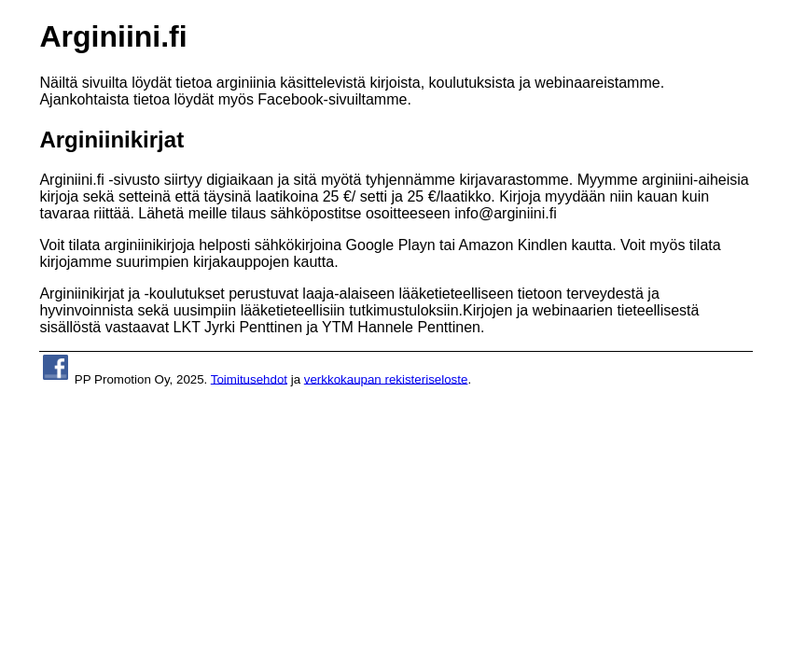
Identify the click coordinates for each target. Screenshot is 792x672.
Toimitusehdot (249, 378)
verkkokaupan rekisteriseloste (386, 378)
